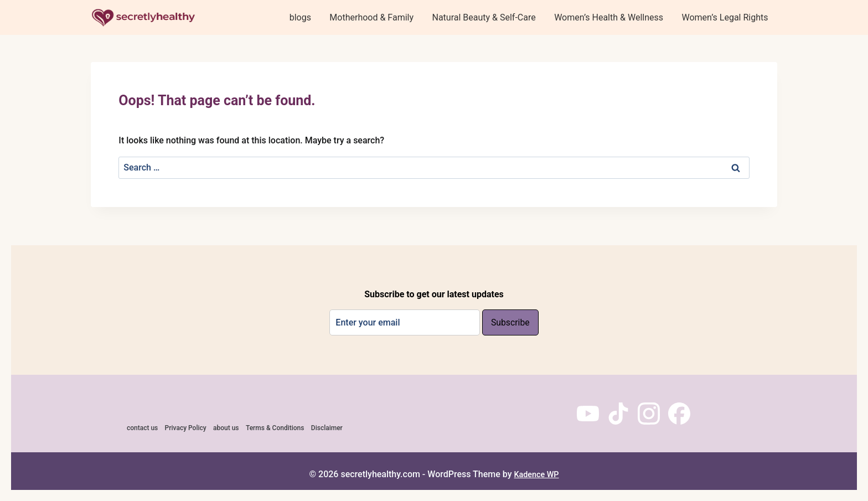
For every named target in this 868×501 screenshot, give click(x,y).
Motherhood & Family (371, 17)
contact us (142, 428)
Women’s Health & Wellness (609, 17)
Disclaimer (327, 428)
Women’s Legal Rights (725, 17)
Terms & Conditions (275, 428)
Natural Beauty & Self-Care (484, 17)
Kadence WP (536, 474)
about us (226, 428)
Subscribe (510, 323)
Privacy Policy (186, 428)
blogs (300, 17)
